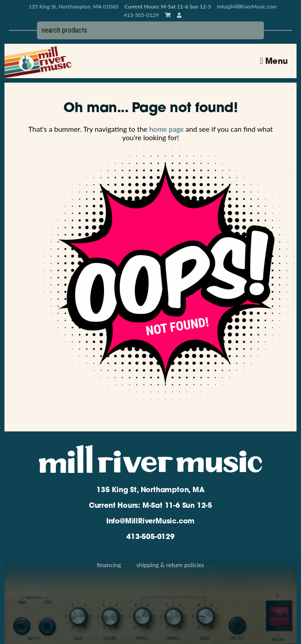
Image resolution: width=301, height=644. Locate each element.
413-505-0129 (150, 537)
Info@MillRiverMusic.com (247, 6)
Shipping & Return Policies (170, 565)
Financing (109, 565)
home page (166, 129)
